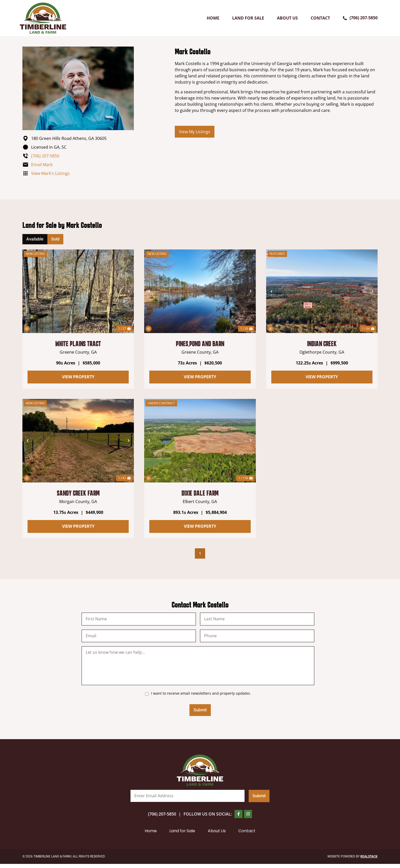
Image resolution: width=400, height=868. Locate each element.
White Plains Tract (78, 344)
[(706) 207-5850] (345, 18)
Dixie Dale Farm (200, 493)
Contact (320, 18)
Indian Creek (322, 344)
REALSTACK (369, 861)
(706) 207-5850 (364, 18)
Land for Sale (248, 18)
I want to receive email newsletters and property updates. (201, 696)
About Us (287, 18)
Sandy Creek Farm (78, 493)
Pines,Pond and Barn (200, 344)
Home (213, 18)
